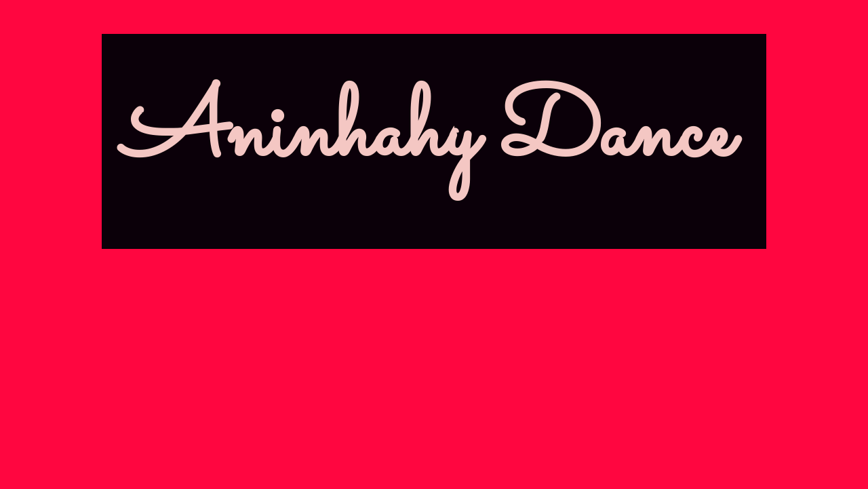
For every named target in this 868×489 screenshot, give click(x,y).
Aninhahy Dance (427, 135)
